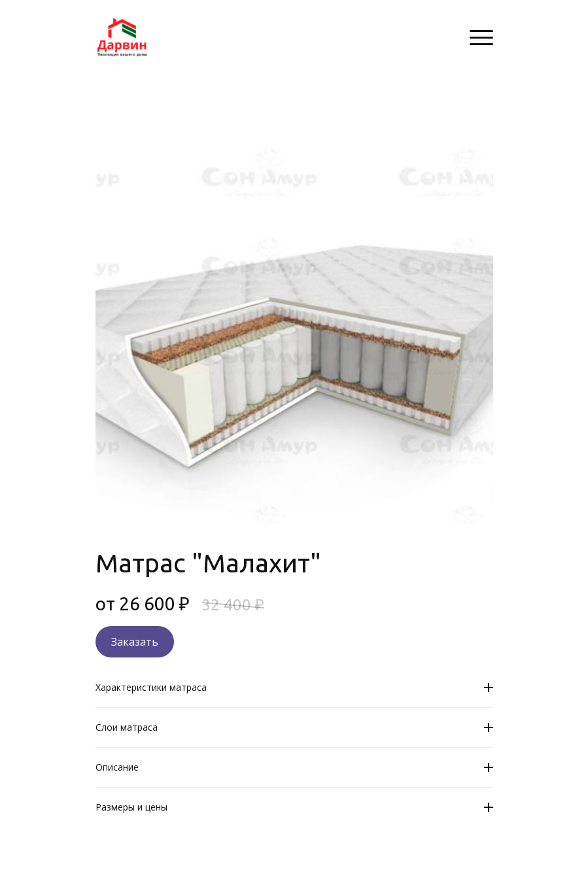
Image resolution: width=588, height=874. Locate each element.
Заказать (135, 642)
